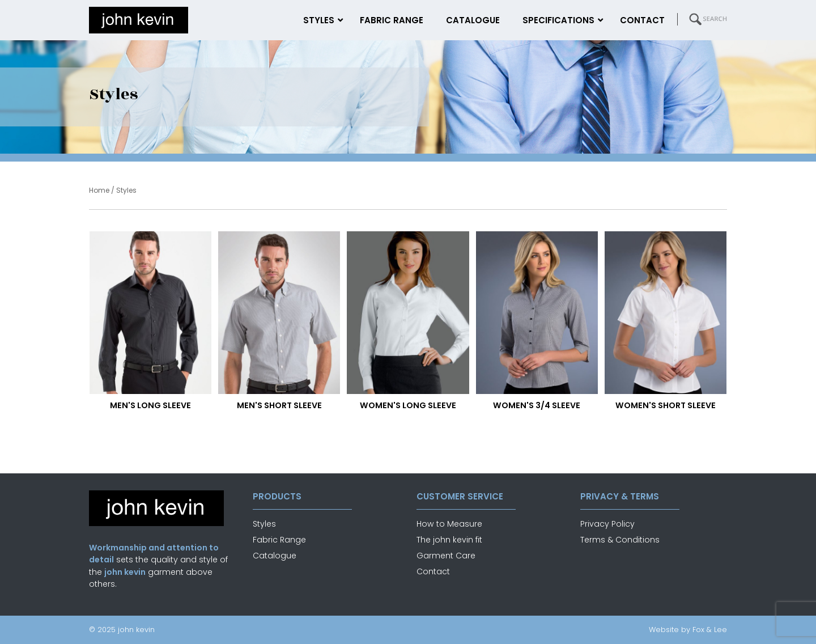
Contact (433, 571)
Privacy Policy (607, 524)
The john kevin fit (449, 540)
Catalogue (275, 556)
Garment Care (446, 556)
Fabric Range (279, 540)
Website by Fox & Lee (688, 630)
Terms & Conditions (620, 540)
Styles (264, 524)
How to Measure (449, 524)
